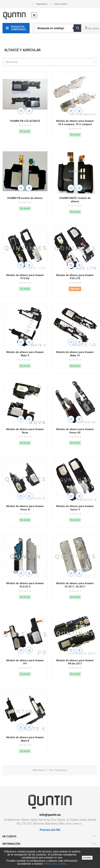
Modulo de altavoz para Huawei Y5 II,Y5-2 (25, 585)
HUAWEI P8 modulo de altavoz (25, 198)
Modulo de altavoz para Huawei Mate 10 (75, 354)
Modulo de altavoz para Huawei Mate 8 (25, 739)
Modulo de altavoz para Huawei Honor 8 (25, 508)
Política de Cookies (55, 864)
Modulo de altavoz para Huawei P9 (25, 662)
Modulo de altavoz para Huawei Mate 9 (25, 354)
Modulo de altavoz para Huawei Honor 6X (75, 431)
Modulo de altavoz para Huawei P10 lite (25, 277)
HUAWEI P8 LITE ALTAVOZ (25, 121)
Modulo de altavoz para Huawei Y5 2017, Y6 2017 (75, 585)
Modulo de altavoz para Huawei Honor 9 (75, 508)
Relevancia (51, 62)
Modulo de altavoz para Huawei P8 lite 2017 (75, 662)
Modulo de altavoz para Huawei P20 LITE (75, 277)
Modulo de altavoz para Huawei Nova (25, 431)
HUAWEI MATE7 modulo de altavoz (75, 200)
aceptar (87, 858)
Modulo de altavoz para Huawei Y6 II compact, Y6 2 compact (75, 123)
